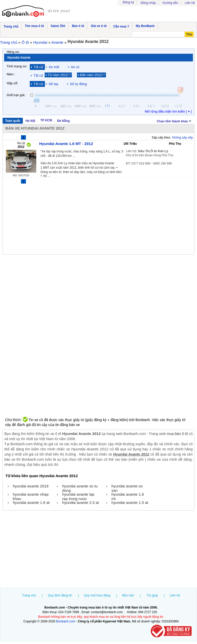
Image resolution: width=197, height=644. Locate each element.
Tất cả (38, 67)
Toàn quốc (13, 121)
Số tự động (78, 84)
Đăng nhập (148, 3)
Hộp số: (12, 83)
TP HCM (46, 120)
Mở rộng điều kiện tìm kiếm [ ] (168, 111)
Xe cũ (75, 67)
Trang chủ (29, 595)
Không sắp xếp (183, 138)
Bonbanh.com (66, 621)
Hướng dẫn (170, 3)
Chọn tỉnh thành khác (174, 121)
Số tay (54, 84)
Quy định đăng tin (60, 595)
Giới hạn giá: (16, 95)
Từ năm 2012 (58, 75)
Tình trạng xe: (17, 66)
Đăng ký (129, 2)
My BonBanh (145, 26)
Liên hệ (190, 3)
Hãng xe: (13, 52)
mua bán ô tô (177, 434)
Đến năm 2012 (91, 75)
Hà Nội (30, 121)
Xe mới (54, 67)
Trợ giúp (152, 595)
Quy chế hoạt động (97, 595)
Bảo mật (128, 595)
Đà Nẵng (63, 121)
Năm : (11, 74)
